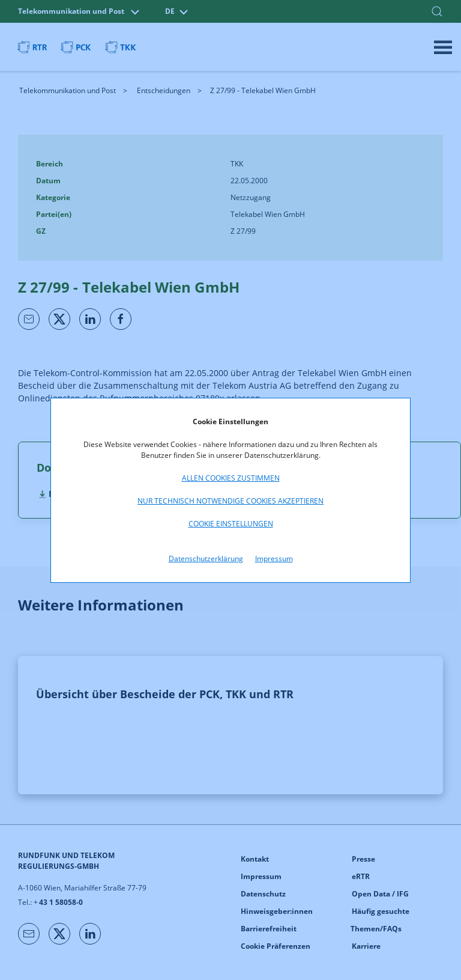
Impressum (274, 558)
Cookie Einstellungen (231, 524)
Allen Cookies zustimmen (231, 478)
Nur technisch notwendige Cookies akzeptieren (230, 501)
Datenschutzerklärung (206, 558)
